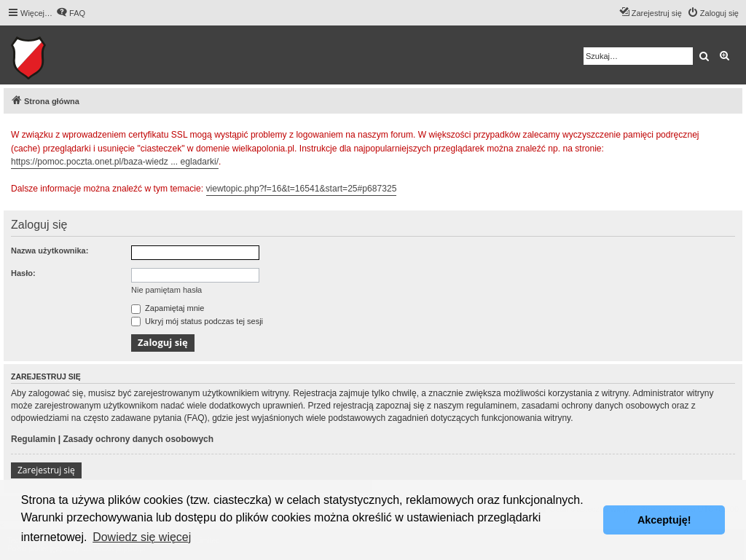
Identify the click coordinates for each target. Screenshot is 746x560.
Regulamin (33, 439)
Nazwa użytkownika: (50, 251)
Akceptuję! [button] (664, 520)
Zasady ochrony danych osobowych (138, 439)
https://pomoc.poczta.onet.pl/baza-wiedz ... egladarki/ (115, 162)
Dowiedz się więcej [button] (142, 537)
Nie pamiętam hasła (166, 290)
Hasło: (23, 273)
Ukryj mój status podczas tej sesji (197, 321)
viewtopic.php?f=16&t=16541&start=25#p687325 (302, 189)
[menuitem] (71, 13)
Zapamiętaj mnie (168, 308)
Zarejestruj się (46, 470)
